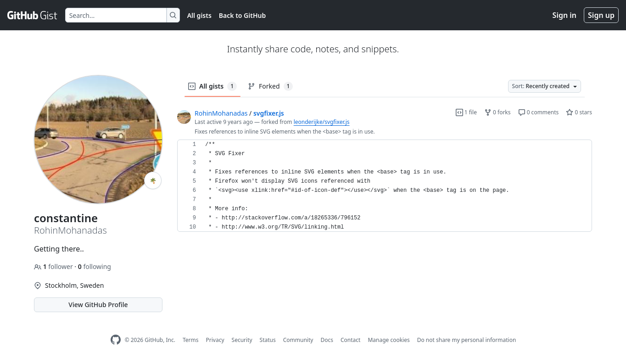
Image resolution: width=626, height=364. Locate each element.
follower (54, 266)
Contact (350, 340)
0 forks (497, 112)
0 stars (579, 112)
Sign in (565, 15)
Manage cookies (388, 340)
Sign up (601, 15)
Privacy (215, 340)
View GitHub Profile (98, 305)
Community (298, 340)
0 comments (539, 112)
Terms (191, 340)
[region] (385, 186)
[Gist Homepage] (33, 15)
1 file (466, 112)
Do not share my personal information (467, 340)
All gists (199, 15)
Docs (327, 340)
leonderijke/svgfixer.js (322, 122)
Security (242, 340)
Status (268, 340)
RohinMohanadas (221, 113)
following (95, 266)
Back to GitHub (242, 15)
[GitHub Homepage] (116, 340)
